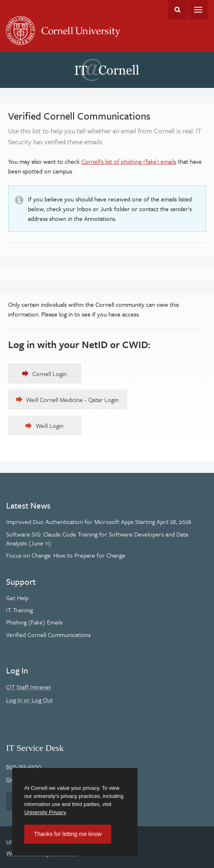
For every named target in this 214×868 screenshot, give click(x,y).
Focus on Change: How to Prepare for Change (66, 555)
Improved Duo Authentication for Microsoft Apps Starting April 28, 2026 (99, 522)
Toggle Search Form (178, 10)
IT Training (19, 610)
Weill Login (50, 425)
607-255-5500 (24, 766)
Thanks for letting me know (68, 834)
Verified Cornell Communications (48, 635)
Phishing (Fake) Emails (34, 622)
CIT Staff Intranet (29, 687)
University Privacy (45, 812)
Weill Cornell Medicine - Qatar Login (72, 400)
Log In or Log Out (29, 700)
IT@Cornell (107, 70)
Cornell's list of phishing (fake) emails (129, 161)
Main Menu (198, 10)
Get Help (17, 598)
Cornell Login (50, 374)
